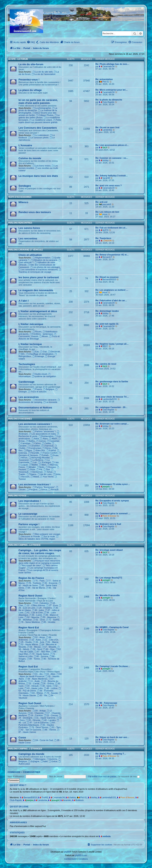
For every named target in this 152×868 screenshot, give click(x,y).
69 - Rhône (36, 693)
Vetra (57, 474)
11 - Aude (34, 681)
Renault (53, 489)
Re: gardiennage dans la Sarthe (112, 381)
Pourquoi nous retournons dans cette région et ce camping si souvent (39, 562)
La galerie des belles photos (39, 116)
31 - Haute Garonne (45, 718)
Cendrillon (34, 446)
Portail (27, 48)
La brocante (50, 402)
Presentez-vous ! (29, 80)
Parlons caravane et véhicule (25, 250)
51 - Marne (52, 642)
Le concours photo (38, 138)
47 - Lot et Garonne (38, 723)
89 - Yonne (33, 659)
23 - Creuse (51, 715)
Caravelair (53, 441)
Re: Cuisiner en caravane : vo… (112, 158)
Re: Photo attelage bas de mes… (113, 64)
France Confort (49, 453)
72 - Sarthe (53, 620)
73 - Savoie (51, 693)
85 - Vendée (48, 622)
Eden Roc (39, 450)
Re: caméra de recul (106, 364)
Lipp (55, 462)
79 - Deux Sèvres (39, 727)
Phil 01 (106, 82)
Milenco (23, 202)
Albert (53, 439)
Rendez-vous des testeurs (35, 212)
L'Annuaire (25, 145)
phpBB (67, 852)
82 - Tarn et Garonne (30, 730)
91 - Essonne (50, 583)
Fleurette (34, 453)
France (37, 389)
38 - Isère (45, 686)
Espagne (34, 761)
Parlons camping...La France (24, 545)
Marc (43, 465)
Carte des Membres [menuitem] (49, 42)
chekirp (72, 797)
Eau (36, 352)
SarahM (106, 178)
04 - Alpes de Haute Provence (40, 675)
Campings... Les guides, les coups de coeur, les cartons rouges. (40, 552)
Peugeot (32, 489)
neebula (106, 836)
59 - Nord (36, 649)
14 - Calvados (41, 603)
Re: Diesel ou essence (107, 277)
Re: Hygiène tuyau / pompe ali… (112, 344)
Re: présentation (104, 79)
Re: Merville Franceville (108, 595)
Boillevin (80, 800)
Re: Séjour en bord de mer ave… (112, 737)
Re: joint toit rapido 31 (107, 324)
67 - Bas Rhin (42, 652)
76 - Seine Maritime (29, 622)
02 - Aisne (39, 637)
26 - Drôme (47, 684)
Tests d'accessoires (20, 197)
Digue (28, 450)
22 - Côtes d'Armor (35, 605)
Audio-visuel (40, 374)
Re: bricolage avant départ (109, 550)
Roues (37, 332)
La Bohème (37, 460)
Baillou (30, 441)
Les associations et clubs (42, 434)
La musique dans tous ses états (38, 176)
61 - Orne (39, 620)
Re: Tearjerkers (103, 238)
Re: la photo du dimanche (109, 100)
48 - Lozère (51, 688)
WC (21, 354)
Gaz (43, 352)
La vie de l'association (44, 74)
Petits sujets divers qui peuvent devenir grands (40, 121)
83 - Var (42, 695)
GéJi (105, 147)
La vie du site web (43, 72)
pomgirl (106, 580)
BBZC (105, 346)
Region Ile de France (31, 578)
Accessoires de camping (39, 401)
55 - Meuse (34, 647)
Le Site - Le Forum (18, 59)
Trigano (31, 474)
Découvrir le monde (29, 536)
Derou (47, 448)
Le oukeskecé (41, 135)
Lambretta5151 (110, 399)
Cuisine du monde (30, 158)
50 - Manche (32, 617)
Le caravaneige (28, 514)
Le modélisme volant (41, 120)
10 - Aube (35, 640)
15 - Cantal (33, 684)
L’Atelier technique (30, 344)
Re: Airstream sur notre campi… (112, 424)
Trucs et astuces (37, 392)
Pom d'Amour (109, 516)
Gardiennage (26, 382)
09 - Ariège (39, 711)
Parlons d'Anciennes (20, 419)
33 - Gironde (33, 720)
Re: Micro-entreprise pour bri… (112, 90)
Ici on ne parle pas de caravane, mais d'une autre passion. (38, 101)
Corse (22, 738)
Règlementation (42, 258)
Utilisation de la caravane (44, 260)
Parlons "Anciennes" (44, 487)
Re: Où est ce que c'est (108, 127)
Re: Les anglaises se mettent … (112, 290)
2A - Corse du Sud (43, 740)
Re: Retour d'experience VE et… (112, 255)
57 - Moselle (49, 647)
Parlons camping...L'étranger (25, 749)
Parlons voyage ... (18, 496)
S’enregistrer (32, 772)
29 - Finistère (44, 608)
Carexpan (24, 443)
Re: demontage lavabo (107, 311)
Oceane (51, 467)
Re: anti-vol (102, 202)
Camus (41, 441)
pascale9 (107, 204)
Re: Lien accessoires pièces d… (112, 145)
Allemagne (39, 759)
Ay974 (105, 230)
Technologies (27, 364)
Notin (41, 467)
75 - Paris (39, 581)
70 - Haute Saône (39, 654)
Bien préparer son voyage (46, 534)
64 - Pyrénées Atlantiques (37, 724)
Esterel (51, 450)
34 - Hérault (31, 686)
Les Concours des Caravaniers (38, 128)
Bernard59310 (109, 279)
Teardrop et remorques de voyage (40, 271)
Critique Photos (45, 115)
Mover (44, 336)
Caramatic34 (108, 66)
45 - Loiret (35, 615)
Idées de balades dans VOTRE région (38, 538)
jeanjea (106, 487)
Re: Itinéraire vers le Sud (108, 524)
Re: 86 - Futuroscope (106, 703)
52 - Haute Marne (28, 644)
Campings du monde (31, 754)
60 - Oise (49, 649)
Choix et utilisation (30, 255)
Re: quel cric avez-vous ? (109, 185)
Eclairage (38, 356)
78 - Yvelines (33, 583)
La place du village (30, 90)
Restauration (46, 436)
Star (47, 469)
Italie (44, 761)
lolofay (105, 160)
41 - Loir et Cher (34, 613)
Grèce (53, 761)
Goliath (44, 455)
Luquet (23, 465)
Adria (35, 439)
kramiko (68, 800)
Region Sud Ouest (30, 703)
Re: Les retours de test (107, 212)
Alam (44, 439)
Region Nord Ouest (30, 596)
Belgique (49, 389)
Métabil (31, 467)
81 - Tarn (55, 727)
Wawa (35, 477)
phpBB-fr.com (81, 855)
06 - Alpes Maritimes (36, 679)
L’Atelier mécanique (31, 324)
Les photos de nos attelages (45, 267)
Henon (23, 458)
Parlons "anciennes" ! (44, 431)
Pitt (39, 469)
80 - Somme (41, 656)
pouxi (105, 214)
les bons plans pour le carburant (39, 277)
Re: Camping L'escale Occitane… (113, 666)
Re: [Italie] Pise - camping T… (111, 754)
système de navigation (44, 376)
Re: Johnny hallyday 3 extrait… (112, 176)
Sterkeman (36, 472)
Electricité (54, 352)
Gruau (54, 455)
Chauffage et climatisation (40, 354)
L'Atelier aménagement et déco (38, 311)
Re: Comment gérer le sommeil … (113, 513)
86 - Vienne (49, 730)
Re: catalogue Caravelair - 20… (112, 407)
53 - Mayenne (48, 617)
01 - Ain (38, 674)
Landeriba (107, 130)
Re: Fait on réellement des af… (112, 228)
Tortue (48, 472)
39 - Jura (38, 642)
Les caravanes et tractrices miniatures (38, 270)
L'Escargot (44, 462)
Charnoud (47, 446)
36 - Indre (38, 610)
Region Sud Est (28, 667)
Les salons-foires (29, 228)
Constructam (34, 448)
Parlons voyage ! (29, 524)
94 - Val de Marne (35, 588)
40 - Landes (49, 720)
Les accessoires (28, 397)
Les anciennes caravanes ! (35, 424)
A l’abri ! (24, 301)
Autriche (52, 759)
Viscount (24, 477)
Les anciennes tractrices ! (34, 484)
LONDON (107, 241)
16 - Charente (36, 713)
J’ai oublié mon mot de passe (102, 776)
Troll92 (45, 797)
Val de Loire (45, 474)
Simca (43, 489)
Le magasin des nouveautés (36, 290)
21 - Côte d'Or (50, 640)
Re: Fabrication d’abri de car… (111, 300)
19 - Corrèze (35, 715)
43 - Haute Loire (34, 688)
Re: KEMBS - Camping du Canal (112, 627)
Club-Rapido (108, 102)
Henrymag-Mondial (39, 458)
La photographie (42, 108)
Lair (34, 462)
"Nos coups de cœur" (30, 565)
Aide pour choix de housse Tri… (112, 397)
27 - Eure (52, 605)
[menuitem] (31, 42)
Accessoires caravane (45, 400)
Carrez (36, 443)
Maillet (33, 465)
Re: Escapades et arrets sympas (112, 501)
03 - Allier (50, 674)
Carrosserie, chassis (38, 335)
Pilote (31, 469)
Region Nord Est (29, 628)
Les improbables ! (30, 501)
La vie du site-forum (31, 64)
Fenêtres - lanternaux (41, 334)
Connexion (14, 772)
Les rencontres (28, 239)
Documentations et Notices (35, 408)
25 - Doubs (25, 642)
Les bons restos (42, 166)
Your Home (47, 477)
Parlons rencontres (20, 223)
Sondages (25, 186)
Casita (46, 443)
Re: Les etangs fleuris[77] (109, 578)
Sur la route (48, 536)
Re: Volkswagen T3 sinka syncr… (113, 484)
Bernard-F (107, 257)
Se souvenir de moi (129, 776)
